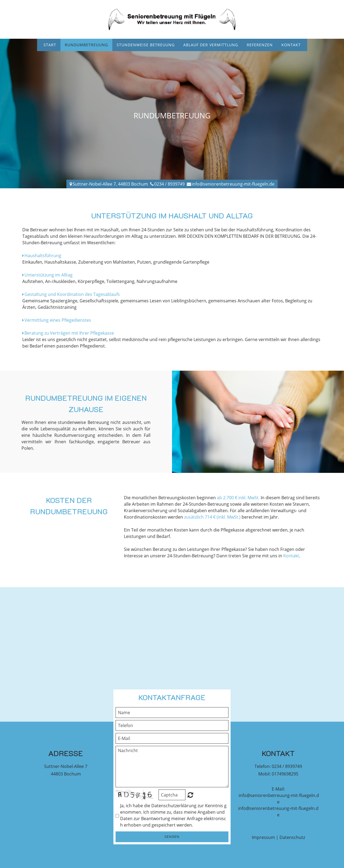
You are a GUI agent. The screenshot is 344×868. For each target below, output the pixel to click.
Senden (172, 837)
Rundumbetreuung (86, 45)
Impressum (263, 837)
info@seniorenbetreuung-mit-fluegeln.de (233, 184)
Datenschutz (292, 837)
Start (50, 45)
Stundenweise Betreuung (146, 45)
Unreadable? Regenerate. (190, 795)
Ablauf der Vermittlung (211, 45)
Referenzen (260, 45)
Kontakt (291, 45)
